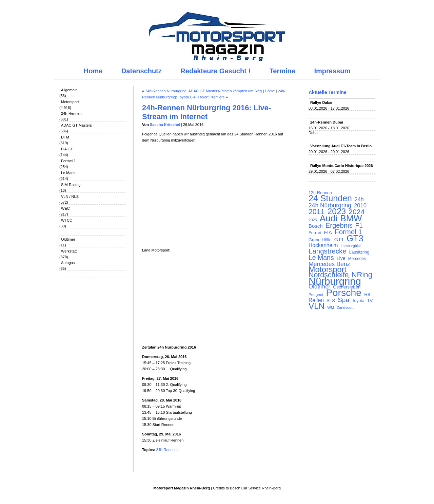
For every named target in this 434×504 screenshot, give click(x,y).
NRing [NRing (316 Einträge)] (362, 275)
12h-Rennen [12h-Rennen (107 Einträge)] (320, 193)
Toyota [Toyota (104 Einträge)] (358, 301)
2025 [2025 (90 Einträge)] (313, 220)
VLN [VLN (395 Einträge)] (317, 306)
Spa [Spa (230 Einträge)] (343, 300)
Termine (282, 71)
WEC (65, 208)
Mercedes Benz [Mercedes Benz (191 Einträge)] (329, 264)
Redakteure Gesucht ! (215, 71)
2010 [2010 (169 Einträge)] (360, 206)
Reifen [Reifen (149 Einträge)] (316, 300)
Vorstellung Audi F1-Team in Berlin (341, 146)
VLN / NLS (70, 197)
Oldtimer (68, 239)
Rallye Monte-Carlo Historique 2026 (342, 166)
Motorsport (70, 102)
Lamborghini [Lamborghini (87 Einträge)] (351, 246)
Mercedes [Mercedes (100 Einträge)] (357, 259)
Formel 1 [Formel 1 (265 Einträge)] (348, 232)
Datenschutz (142, 71)
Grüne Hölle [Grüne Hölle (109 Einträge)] (320, 240)
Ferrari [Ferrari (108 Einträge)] (315, 233)
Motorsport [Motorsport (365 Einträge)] (328, 269)
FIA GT (67, 149)
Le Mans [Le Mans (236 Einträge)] (321, 258)
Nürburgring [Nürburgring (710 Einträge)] (335, 281)
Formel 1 (68, 161)
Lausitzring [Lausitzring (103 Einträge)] (359, 252)
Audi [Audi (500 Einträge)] (329, 218)
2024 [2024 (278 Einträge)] (357, 212)
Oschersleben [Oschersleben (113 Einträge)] (347, 287)
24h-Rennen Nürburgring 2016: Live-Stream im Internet (206, 112)
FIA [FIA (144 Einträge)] (328, 232)
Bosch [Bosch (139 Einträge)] (316, 226)
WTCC (67, 220)
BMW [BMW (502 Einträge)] (351, 218)
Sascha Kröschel (165, 125)
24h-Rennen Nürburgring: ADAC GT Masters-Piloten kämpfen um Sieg (203, 91)
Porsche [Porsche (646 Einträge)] (344, 293)
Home (93, 71)
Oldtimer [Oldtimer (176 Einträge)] (319, 287)
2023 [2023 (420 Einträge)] (337, 211)
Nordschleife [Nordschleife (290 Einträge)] (329, 275)
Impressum (332, 71)
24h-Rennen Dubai (327, 122)
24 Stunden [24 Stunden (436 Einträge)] (330, 198)
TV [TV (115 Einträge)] (370, 301)
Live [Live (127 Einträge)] (341, 258)
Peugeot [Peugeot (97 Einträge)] (316, 294)
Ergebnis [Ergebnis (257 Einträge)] (339, 225)
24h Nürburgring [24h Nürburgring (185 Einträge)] (330, 205)
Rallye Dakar (321, 102)
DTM (65, 137)
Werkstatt (69, 251)
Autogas (68, 263)
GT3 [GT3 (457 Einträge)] (355, 238)
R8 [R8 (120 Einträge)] (367, 294)
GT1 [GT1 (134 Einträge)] (339, 240)
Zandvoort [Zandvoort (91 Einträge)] (345, 307)
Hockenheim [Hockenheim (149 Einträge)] (323, 245)
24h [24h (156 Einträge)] (359, 200)
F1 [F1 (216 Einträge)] (359, 226)
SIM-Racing (71, 185)
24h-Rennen (71, 113)
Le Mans (68, 173)
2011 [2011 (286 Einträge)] (317, 212)
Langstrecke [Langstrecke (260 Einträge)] (328, 251)
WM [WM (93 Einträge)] (331, 307)
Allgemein (69, 90)
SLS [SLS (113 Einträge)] (331, 301)
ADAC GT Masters (76, 125)
